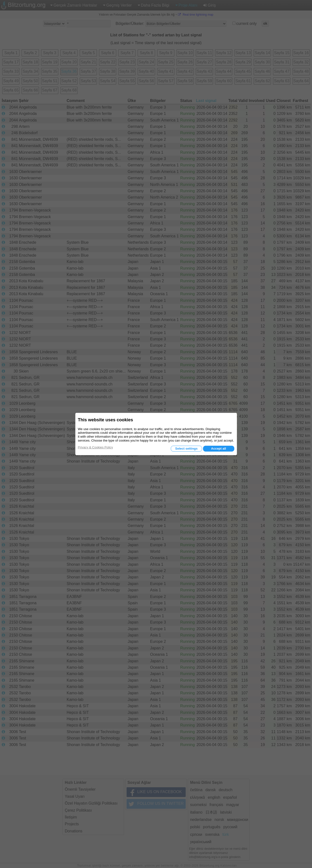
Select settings (186, 449)
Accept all (219, 449)
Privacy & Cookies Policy (96, 447)
